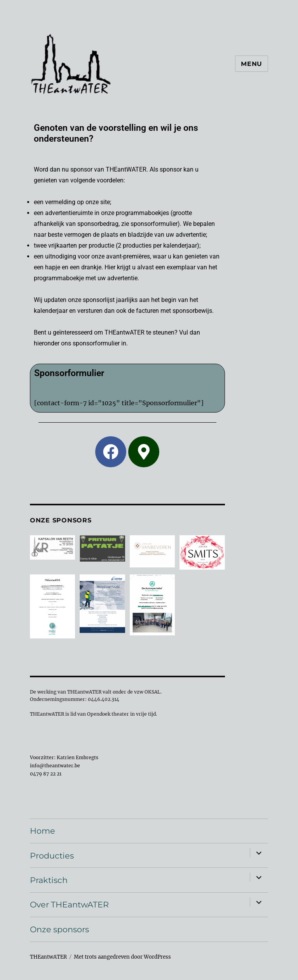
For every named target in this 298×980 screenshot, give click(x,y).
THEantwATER (48, 957)
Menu (252, 64)
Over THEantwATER (69, 905)
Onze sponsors (59, 929)
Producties (52, 856)
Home (43, 831)
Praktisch (49, 880)
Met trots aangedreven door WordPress (122, 957)
